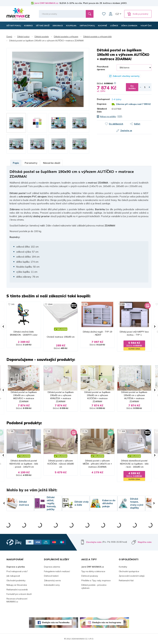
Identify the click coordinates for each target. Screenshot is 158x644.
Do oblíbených (116, 124)
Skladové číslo (102, 110)
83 (12, 431)
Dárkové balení (51, 576)
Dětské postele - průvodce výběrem (94, 586)
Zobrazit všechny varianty (126, 76)
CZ (117, 14)
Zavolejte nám (94, 542)
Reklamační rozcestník (17, 590)
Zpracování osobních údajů (132, 576)
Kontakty (123, 567)
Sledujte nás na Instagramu (107, 622)
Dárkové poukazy (90, 576)
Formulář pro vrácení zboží (19, 594)
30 (86, 304)
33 (49, 431)
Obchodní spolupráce (129, 571)
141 (13, 304)
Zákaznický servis (52, 580)
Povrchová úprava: (103, 68)
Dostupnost (102, 99)
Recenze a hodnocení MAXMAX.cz (17, 600)
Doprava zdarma (52, 567)
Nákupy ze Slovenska (17, 585)
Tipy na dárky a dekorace (93, 571)
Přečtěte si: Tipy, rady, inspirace (96, 580)
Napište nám (145, 542)
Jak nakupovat (13, 576)
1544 (50, 304)
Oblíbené (104, 14)
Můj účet (111, 14)
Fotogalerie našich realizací (57, 571)
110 (123, 304)
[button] (14, 79)
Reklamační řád (126, 580)
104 (123, 431)
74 (86, 431)
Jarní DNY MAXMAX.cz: (47, 3)
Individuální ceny (52, 585)
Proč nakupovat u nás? (17, 571)
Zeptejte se (126, 130)
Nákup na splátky (108, 116)
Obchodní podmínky (16, 580)
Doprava (102, 104)
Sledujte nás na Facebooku (56, 622)
